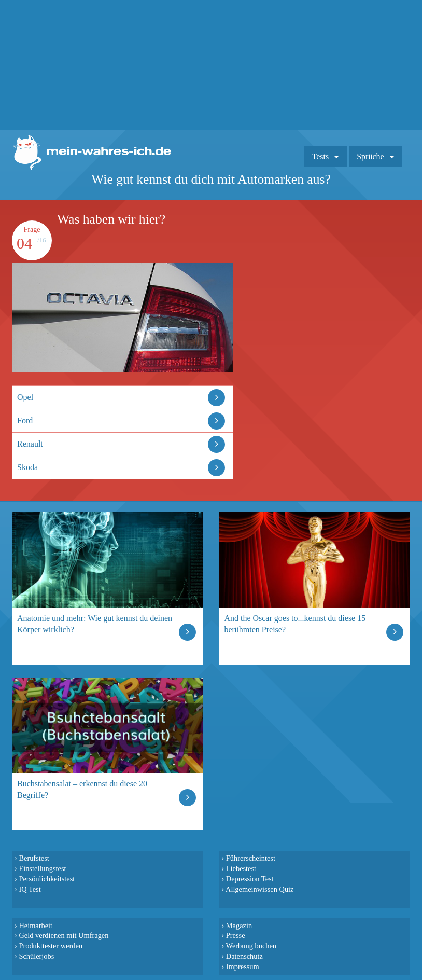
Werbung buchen (251, 946)
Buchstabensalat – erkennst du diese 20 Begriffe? (82, 789)
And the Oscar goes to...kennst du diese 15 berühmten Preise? (295, 624)
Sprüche (370, 156)
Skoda (27, 467)
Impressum (243, 967)
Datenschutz (244, 956)
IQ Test (30, 889)
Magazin (239, 926)
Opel (25, 397)
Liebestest (241, 868)
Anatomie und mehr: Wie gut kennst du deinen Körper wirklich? (95, 624)
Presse (236, 935)
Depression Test (250, 879)
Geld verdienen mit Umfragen (64, 935)
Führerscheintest (251, 858)
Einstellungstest (42, 868)
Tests (321, 156)
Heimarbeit (36, 926)
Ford (25, 420)
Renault (30, 444)
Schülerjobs (36, 956)
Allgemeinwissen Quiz (260, 889)
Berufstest (34, 858)
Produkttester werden (51, 946)
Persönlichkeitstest (47, 879)
